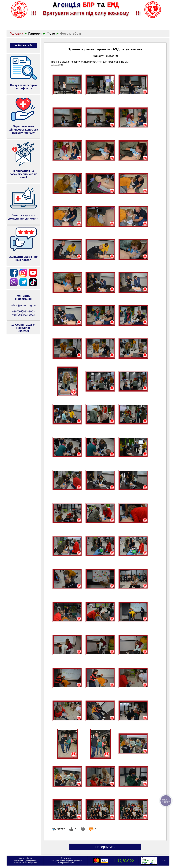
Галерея (35, 33)
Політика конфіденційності (25, 861)
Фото (51, 33)
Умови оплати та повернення (25, 863)
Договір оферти (26, 858)
